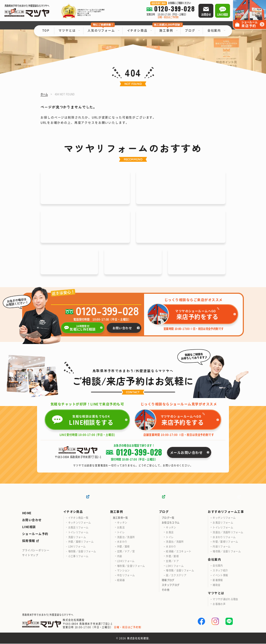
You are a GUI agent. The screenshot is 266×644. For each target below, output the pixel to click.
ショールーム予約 (35, 534)
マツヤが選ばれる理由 (225, 599)
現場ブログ (168, 580)
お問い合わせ (32, 520)
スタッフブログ (171, 585)
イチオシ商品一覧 (78, 518)
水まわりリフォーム (224, 537)
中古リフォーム (126, 575)
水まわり (122, 542)
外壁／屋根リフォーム (81, 542)
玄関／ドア (172, 561)
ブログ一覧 (168, 518)
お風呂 (121, 528)
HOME (27, 513)
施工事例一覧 (121, 518)
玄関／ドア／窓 (126, 552)
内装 (120, 556)
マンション (123, 571)
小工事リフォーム (78, 556)
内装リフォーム (221, 547)
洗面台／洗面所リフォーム (228, 532)
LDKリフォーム (77, 547)
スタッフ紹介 (220, 571)
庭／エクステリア (176, 575)
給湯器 (121, 580)
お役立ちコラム (171, 523)
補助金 (216, 585)
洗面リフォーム (77, 537)
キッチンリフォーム (80, 523)
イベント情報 (220, 575)
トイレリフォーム (78, 532)
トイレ (121, 532)
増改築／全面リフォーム (82, 552)
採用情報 (29, 541)
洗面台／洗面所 (126, 537)
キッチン (122, 523)
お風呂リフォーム (78, 528)
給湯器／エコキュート (179, 552)
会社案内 (218, 566)
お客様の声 (219, 604)
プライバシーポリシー (36, 550)
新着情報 (218, 580)
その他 (166, 590)
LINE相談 (29, 527)
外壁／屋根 (123, 547)
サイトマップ (30, 555)
